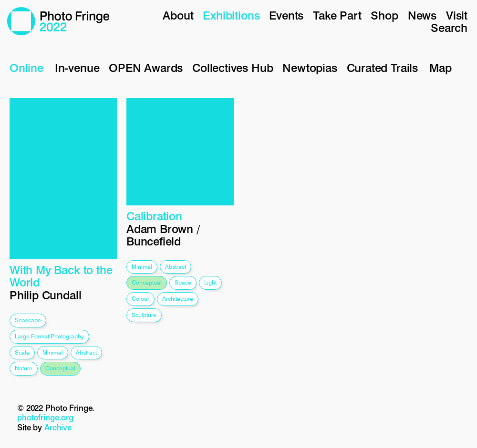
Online (26, 68)
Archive (58, 428)
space (183, 282)
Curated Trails (382, 68)
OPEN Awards (146, 68)
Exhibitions (231, 15)
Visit (457, 15)
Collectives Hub (233, 68)
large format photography (49, 336)
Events (286, 15)
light (210, 282)
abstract (86, 352)
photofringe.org (45, 417)
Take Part (337, 15)
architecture (178, 299)
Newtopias (310, 68)
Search (449, 28)
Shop (384, 15)
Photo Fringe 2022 (58, 21)
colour (140, 299)
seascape (28, 320)
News (422, 15)
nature (24, 368)
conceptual (60, 368)
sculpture (144, 315)
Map (440, 68)
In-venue (77, 68)
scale (22, 352)
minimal (53, 352)
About (178, 15)
